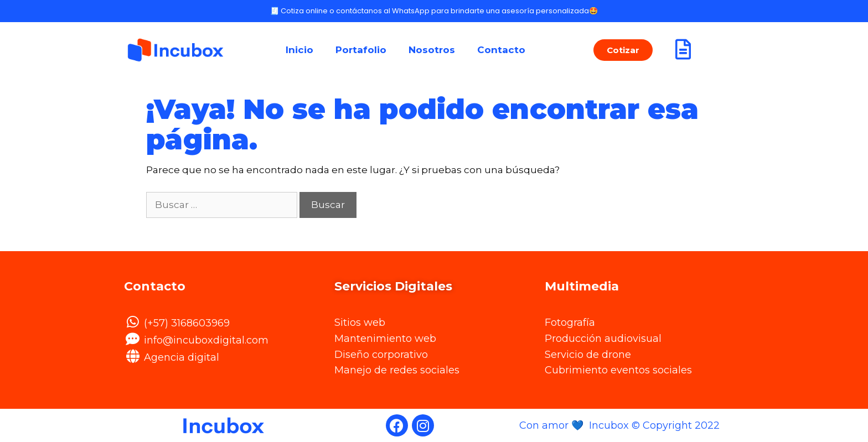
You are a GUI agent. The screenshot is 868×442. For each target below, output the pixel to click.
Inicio (299, 50)
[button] (623, 50)
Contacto (501, 50)
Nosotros (432, 50)
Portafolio (361, 50)
